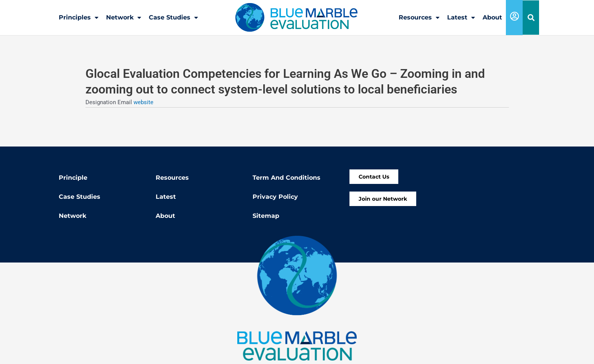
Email (126, 102)
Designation (101, 102)
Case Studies (173, 18)
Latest (461, 18)
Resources (419, 18)
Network (124, 18)
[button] (531, 18)
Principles (79, 18)
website (143, 102)
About (492, 17)
